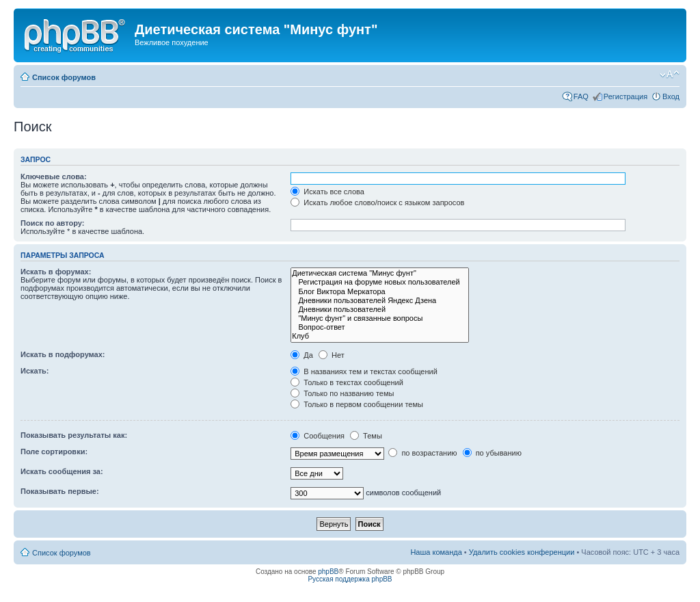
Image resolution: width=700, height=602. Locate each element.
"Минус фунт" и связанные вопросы (380, 318)
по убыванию (492, 453)
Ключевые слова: (54, 176)
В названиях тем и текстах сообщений (364, 371)
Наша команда (436, 552)
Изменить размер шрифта (670, 75)
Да (302, 355)
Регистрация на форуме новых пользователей (380, 282)
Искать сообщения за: (62, 471)
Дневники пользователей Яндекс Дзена (380, 301)
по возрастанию (422, 453)
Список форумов (64, 77)
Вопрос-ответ (380, 327)
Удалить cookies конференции (522, 552)
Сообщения (318, 436)
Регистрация (625, 96)
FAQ (581, 96)
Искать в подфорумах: (63, 354)
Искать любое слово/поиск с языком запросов (377, 202)
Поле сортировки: (54, 451)
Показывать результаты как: (74, 435)
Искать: (35, 371)
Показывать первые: (60, 491)
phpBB (328, 572)
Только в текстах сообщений (347, 382)
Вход (671, 96)
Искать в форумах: (56, 272)
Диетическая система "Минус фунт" (380, 273)
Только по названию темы (342, 393)
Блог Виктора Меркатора (380, 292)
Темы (366, 436)
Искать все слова (327, 192)
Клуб (380, 336)
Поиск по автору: (52, 223)
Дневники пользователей (380, 310)
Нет (332, 355)
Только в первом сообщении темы (357, 404)
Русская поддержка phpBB (350, 579)
